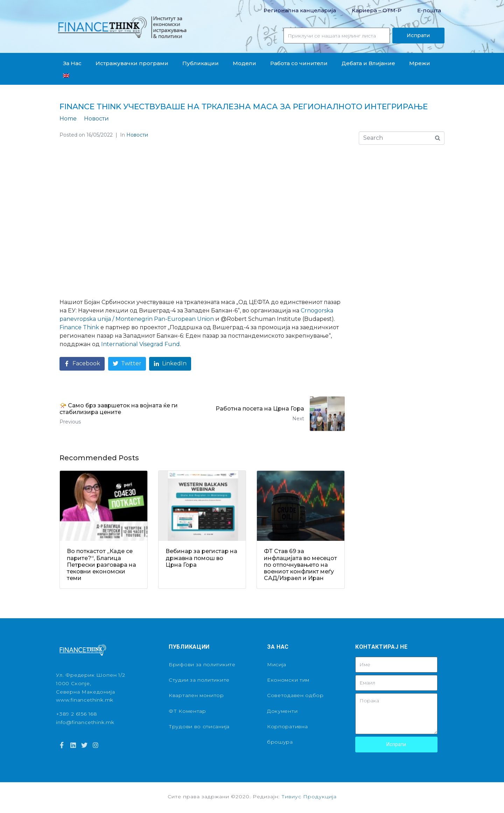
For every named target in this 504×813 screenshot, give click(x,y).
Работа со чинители (299, 63)
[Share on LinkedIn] (170, 364)
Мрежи (420, 63)
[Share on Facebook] (82, 364)
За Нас (72, 63)
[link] (79, 327)
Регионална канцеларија (300, 10)
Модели (244, 63)
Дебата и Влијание (368, 63)
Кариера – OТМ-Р (377, 10)
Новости (137, 135)
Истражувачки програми (132, 63)
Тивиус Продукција (309, 797)
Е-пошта (429, 10)
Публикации (201, 63)
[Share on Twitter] (127, 364)
